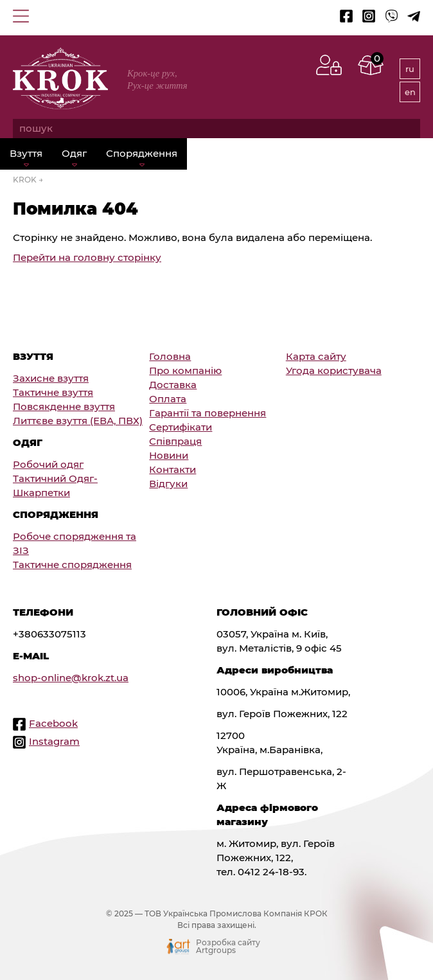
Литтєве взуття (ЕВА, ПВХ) (78, 421)
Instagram (54, 742)
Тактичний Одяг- (55, 479)
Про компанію (185, 371)
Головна (170, 357)
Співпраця (175, 441)
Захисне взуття (51, 379)
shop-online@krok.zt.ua (71, 678)
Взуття (26, 154)
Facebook (53, 724)
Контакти (172, 470)
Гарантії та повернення (208, 413)
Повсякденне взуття (64, 407)
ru (410, 69)
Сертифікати (181, 427)
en (410, 92)
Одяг (74, 154)
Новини (169, 456)
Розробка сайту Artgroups (228, 947)
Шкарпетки (41, 493)
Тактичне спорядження (72, 565)
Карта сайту (316, 357)
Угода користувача (334, 371)
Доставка (173, 385)
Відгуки (168, 484)
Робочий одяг (48, 465)
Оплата (168, 399)
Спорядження (142, 154)
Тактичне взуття (53, 393)
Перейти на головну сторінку (87, 258)
